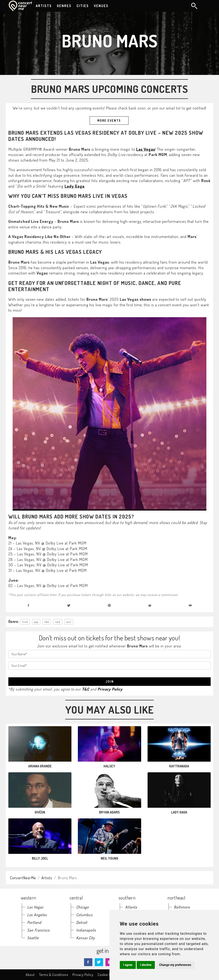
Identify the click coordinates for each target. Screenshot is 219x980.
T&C (86, 689)
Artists (47, 878)
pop (36, 622)
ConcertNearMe (23, 878)
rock (58, 622)
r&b (47, 622)
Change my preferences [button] (175, 965)
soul (69, 622)
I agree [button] (128, 965)
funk (25, 622)
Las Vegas (146, 149)
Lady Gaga (75, 186)
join (110, 681)
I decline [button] (146, 965)
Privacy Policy (110, 689)
